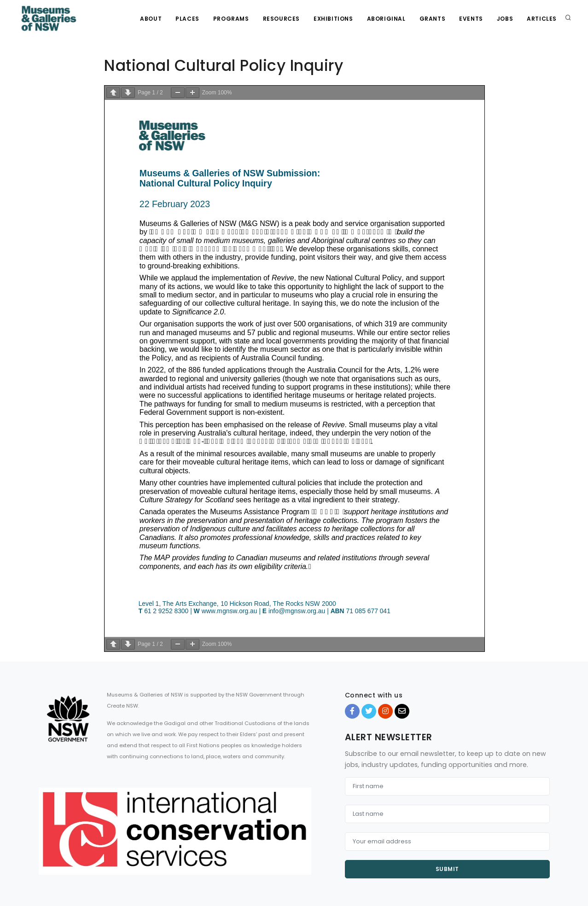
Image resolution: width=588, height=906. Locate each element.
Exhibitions (333, 19)
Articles (542, 19)
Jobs (505, 19)
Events (471, 19)
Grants (433, 19)
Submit (447, 869)
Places (187, 19)
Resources (281, 19)
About (151, 19)
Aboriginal (386, 19)
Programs (231, 19)
